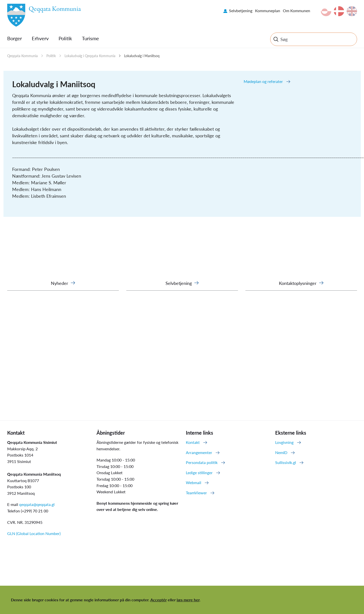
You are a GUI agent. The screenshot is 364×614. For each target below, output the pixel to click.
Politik (65, 38)
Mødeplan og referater (263, 81)
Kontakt (193, 442)
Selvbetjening (241, 11)
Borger (15, 38)
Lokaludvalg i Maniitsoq (142, 56)
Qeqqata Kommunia (22, 56)
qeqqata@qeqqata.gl (37, 504)
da (339, 11)
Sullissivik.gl (286, 462)
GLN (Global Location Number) (34, 533)
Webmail (194, 482)
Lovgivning (284, 442)
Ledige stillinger (199, 473)
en (352, 11)
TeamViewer (196, 493)
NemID (281, 452)
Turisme (90, 38)
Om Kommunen (297, 11)
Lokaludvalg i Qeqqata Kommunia (90, 56)
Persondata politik (202, 462)
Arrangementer (199, 452)
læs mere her (188, 600)
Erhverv (40, 38)
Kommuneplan (268, 11)
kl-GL (326, 11)
